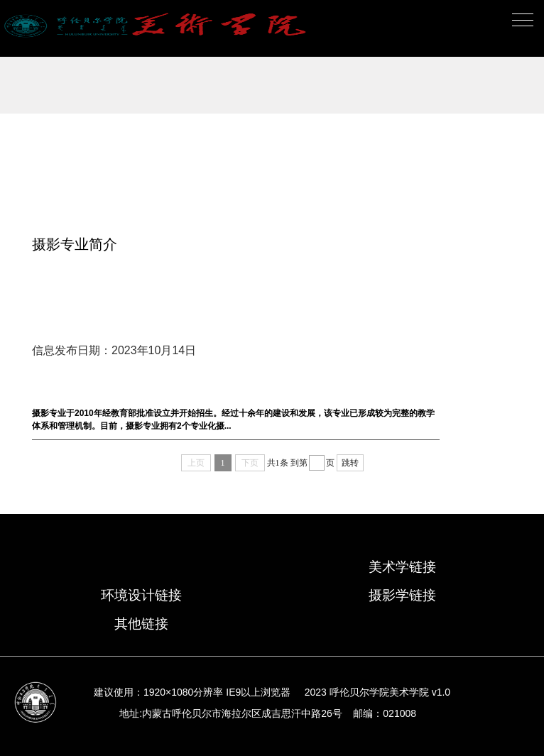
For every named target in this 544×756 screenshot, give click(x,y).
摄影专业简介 (75, 244)
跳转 (350, 463)
